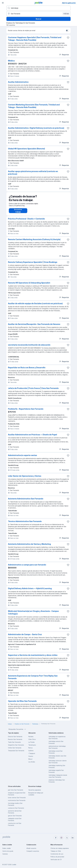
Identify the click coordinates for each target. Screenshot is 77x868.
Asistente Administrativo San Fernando (26, 501)
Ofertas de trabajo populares (60, 848)
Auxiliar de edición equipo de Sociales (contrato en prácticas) (35, 305)
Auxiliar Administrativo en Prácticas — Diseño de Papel (32, 437)
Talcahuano (32, 747)
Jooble (14, 865)
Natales (31, 739)
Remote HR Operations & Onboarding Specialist (29, 285)
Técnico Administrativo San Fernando (25, 523)
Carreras (5, 854)
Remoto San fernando (15, 741)
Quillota (31, 753)
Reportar (64, 55)
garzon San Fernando (15, 818)
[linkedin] (73, 838)
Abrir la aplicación (69, 3)
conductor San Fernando (16, 810)
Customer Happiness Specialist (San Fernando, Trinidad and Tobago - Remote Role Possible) (35, 39)
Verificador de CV (56, 860)
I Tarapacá (32, 755)
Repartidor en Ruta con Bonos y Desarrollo (27, 370)
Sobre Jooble (7, 848)
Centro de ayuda (8, 851)
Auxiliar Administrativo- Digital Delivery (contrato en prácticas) (36, 128)
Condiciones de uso (57, 854)
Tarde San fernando (14, 744)
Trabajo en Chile (56, 851)
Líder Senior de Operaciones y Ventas (25, 478)
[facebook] (56, 838)
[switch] (67, 31)
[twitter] (67, 838)
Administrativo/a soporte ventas (23, 457)
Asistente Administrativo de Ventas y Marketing (29, 546)
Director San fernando (15, 739)
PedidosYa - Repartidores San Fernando (26, 411)
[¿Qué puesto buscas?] (38, 8)
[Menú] (3, 3)
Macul (30, 761)
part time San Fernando (16, 792)
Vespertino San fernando (16, 747)
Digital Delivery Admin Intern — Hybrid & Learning (30, 590)
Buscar (39, 19)
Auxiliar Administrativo (18, 82)
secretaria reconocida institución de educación (29, 347)
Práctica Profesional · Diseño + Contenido (26, 221)
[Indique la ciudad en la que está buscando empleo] (38, 14)
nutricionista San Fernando (17, 802)
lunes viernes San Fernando (17, 800)
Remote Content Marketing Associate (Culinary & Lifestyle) (34, 241)
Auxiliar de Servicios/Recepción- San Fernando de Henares (34, 326)
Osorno (31, 758)
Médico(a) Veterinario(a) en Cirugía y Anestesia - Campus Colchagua (33, 614)
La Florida (31, 744)
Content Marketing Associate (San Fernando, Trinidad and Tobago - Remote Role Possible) (34, 106)
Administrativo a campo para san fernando (27, 567)
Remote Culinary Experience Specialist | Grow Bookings (33, 264)
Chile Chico (32, 741)
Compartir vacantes (33, 851)
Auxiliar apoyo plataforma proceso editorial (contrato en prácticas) (33, 173)
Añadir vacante (31, 848)
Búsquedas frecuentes (17, 731)
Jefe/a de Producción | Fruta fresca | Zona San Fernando (33, 390)
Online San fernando (15, 750)
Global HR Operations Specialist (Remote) (26, 149)
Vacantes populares (35, 792)
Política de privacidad (57, 857)
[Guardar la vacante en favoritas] (68, 38)
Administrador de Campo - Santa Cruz (25, 636)
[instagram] (61, 838)
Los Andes (32, 764)
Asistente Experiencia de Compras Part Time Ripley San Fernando (33, 679)
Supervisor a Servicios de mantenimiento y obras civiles (33, 657)
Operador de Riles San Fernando (22, 703)
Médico (11, 61)
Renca (30, 750)
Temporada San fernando (16, 753)
